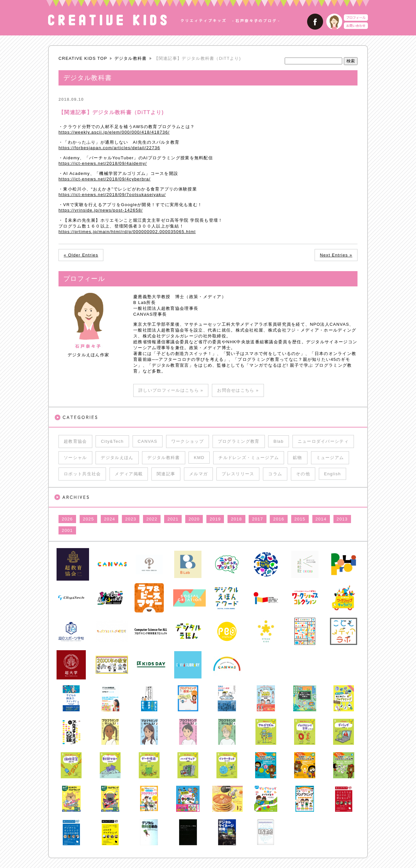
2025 (88, 519)
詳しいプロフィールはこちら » (171, 390)
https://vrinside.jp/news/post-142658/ (101, 210)
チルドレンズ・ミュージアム (249, 458)
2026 (67, 519)
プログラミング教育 (239, 441)
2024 (110, 519)
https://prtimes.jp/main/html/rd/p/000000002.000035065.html (127, 232)
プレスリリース (238, 474)
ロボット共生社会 (82, 474)
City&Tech (112, 441)
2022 (152, 519)
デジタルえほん (117, 458)
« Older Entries (81, 255)
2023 (131, 519)
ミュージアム (330, 458)
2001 (67, 530)
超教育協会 (75, 441)
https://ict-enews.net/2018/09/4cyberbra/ (104, 179)
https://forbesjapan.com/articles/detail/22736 (109, 148)
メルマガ (198, 474)
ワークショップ (188, 441)
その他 (303, 474)
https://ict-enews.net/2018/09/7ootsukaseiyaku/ (112, 195)
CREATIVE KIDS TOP (83, 58)
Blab (278, 441)
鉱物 (298, 458)
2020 (194, 519)
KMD (199, 458)
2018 (236, 519)
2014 (321, 519)
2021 (173, 519)
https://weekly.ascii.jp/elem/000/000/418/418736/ (114, 132)
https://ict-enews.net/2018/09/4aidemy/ (103, 163)
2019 (215, 519)
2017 (257, 519)
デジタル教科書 (131, 58)
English (332, 474)
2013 (342, 519)
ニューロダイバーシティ (323, 441)
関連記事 (166, 474)
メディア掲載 (129, 474)
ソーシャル (75, 458)
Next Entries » (336, 255)
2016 (279, 519)
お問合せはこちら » (238, 390)
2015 (300, 519)
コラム (275, 474)
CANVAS (148, 441)
